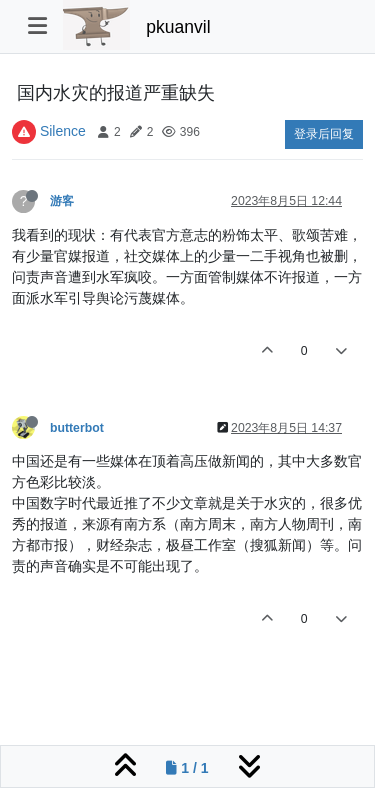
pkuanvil (178, 27)
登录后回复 (324, 134)
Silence (63, 131)
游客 (62, 201)
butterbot (77, 428)
